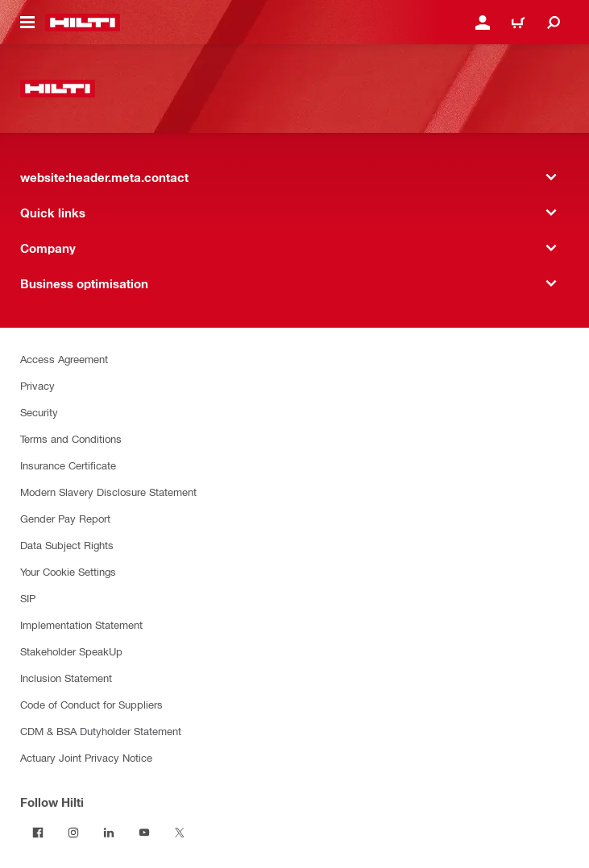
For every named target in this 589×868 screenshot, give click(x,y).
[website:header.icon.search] (554, 23)
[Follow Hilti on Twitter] (180, 833)
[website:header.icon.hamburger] (27, 23)
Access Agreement (64, 359)
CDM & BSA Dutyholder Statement (101, 731)
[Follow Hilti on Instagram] (73, 833)
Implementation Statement (81, 624)
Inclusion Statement (66, 678)
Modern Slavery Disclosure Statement (108, 492)
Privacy (37, 385)
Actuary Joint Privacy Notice (86, 757)
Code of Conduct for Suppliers (91, 704)
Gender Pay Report (65, 518)
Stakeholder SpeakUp (71, 651)
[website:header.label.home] (83, 23)
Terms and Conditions (71, 438)
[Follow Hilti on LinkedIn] (109, 833)
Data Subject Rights (67, 545)
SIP (28, 598)
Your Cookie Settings (68, 571)
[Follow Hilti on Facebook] (38, 833)
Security (39, 412)
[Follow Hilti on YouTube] (144, 833)
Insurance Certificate (68, 465)
